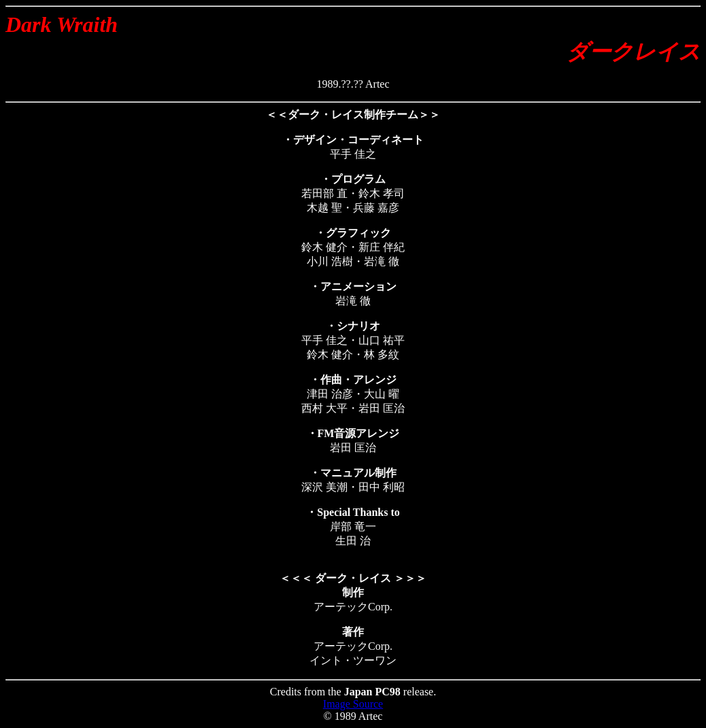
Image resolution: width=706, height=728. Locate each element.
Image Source (353, 704)
